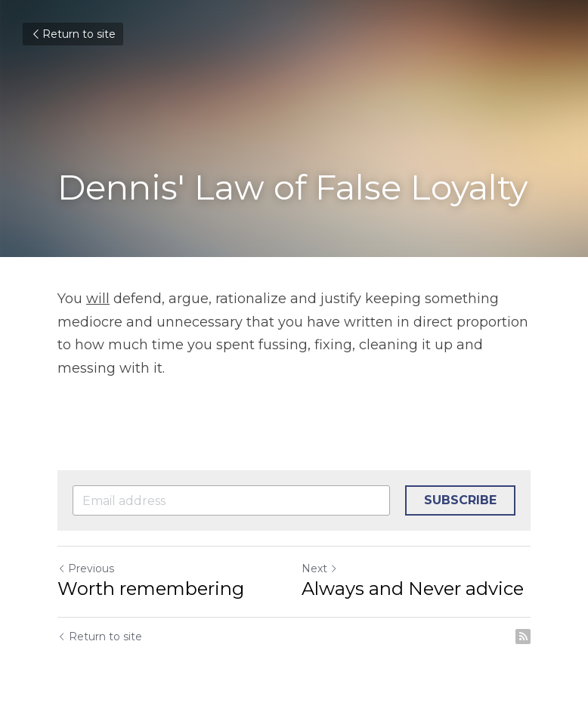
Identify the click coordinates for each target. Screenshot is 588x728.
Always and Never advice (413, 589)
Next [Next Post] (320, 568)
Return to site (73, 34)
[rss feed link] (523, 637)
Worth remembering (151, 589)
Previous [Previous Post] (86, 568)
